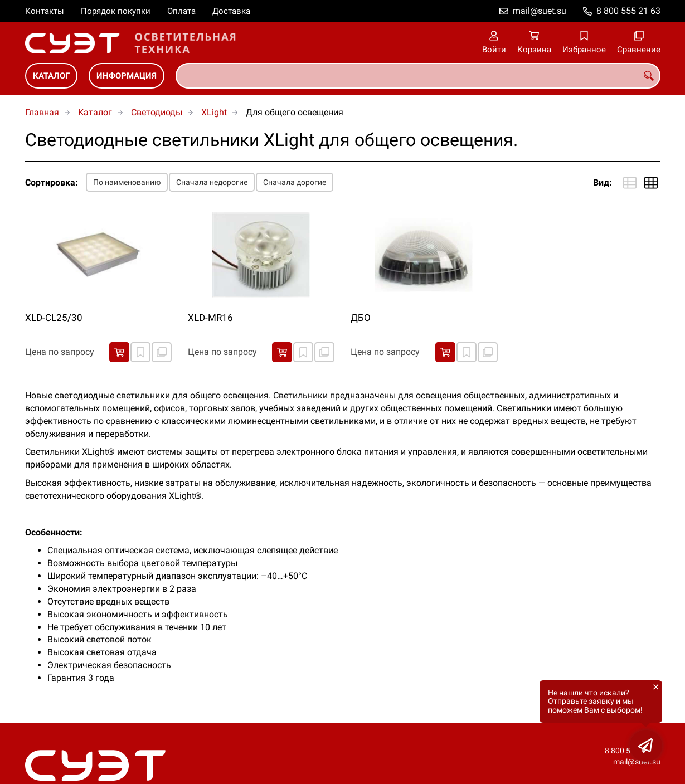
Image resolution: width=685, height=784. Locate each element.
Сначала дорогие (295, 182)
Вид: (603, 182)
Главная (42, 112)
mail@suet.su (540, 11)
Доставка (231, 11)
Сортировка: (52, 182)
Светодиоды (157, 112)
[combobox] (418, 76)
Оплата (181, 11)
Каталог (51, 76)
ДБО (361, 318)
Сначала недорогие (212, 182)
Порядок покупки (116, 11)
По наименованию (127, 182)
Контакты (45, 11)
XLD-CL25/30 (54, 318)
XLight (214, 112)
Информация (127, 76)
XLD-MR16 (210, 318)
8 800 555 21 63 (628, 11)
